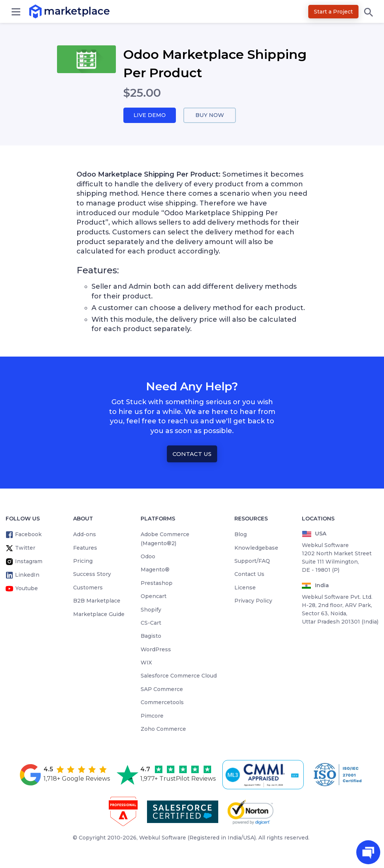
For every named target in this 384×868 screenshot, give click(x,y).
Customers (88, 588)
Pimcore (152, 716)
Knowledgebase (256, 548)
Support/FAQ (252, 561)
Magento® (155, 570)
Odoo (148, 557)
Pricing (83, 561)
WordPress (156, 649)
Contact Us (192, 454)
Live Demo (150, 115)
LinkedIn (27, 575)
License (245, 588)
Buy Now (210, 115)
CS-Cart (151, 623)
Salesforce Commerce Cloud (179, 676)
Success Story (92, 574)
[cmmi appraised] (264, 775)
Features (85, 548)
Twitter (25, 548)
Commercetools (162, 703)
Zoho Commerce (163, 729)
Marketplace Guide (99, 614)
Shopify (151, 610)
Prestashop (157, 583)
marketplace (44, 11)
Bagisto (151, 636)
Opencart (154, 597)
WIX (146, 663)
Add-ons (85, 535)
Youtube (27, 589)
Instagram (29, 562)
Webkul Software (163, 838)
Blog (241, 535)
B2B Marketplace (97, 601)
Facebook (28, 535)
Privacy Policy (253, 601)
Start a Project (333, 12)
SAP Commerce (162, 690)
